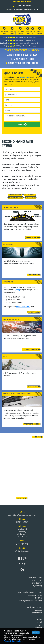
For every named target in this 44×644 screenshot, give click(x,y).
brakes (39, 619)
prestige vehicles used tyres (31, 601)
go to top (37, 437)
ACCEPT (36, 632)
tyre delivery (34, 275)
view (34, 38)
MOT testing (34, 387)
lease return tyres (35, 595)
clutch (40, 622)
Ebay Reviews (31, 197)
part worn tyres (36, 577)
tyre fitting (34, 312)
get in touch (37, 613)
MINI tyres (38, 598)
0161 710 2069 (25, 77)
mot (40, 625)
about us (38, 610)
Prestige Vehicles (32, 424)
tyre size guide (33, 237)
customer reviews (35, 607)
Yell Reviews (29, 194)
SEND (22, 124)
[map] (17, 290)
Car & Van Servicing (31, 349)
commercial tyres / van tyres (30, 592)
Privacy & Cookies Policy (14, 641)
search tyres (37, 580)
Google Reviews (15, 194)
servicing (38, 628)
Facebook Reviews (15, 197)
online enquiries (23, 307)
